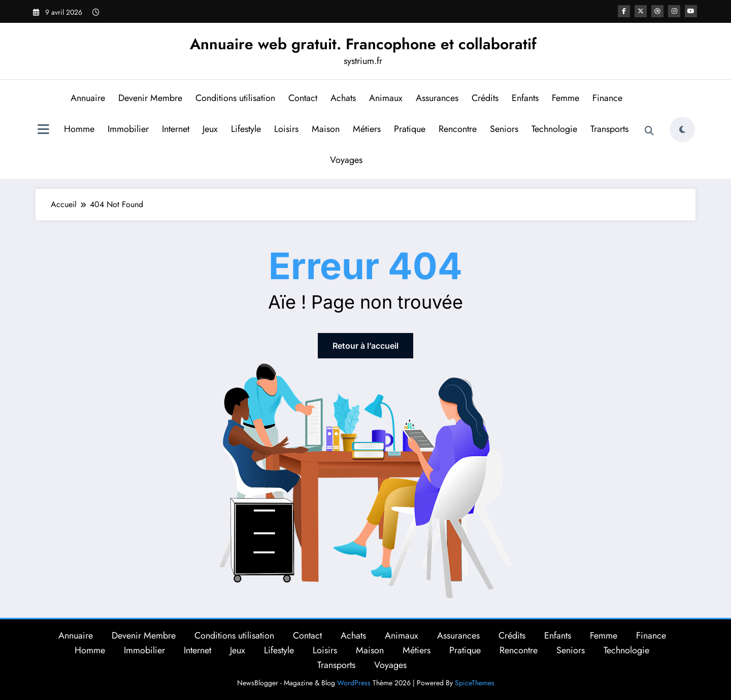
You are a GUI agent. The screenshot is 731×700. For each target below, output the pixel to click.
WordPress (354, 683)
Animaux (386, 98)
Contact (303, 98)
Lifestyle (246, 129)
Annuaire (88, 98)
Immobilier (128, 129)
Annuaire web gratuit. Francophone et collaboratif (363, 44)
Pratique (410, 129)
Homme (79, 129)
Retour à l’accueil (365, 346)
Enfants (525, 98)
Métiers (367, 129)
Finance (607, 98)
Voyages (346, 160)
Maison (326, 129)
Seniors (504, 129)
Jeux (210, 129)
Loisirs (286, 129)
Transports (609, 129)
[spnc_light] (682, 129)
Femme (566, 98)
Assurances (437, 98)
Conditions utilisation (235, 98)
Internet (176, 129)
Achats (343, 98)
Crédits (485, 98)
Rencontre (458, 129)
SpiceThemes (475, 683)
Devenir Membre (150, 98)
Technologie (554, 129)
